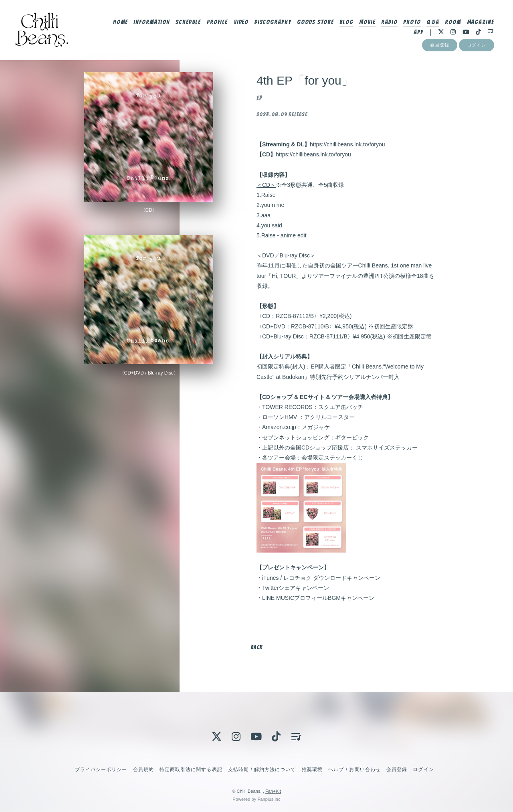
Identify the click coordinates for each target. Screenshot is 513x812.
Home (120, 23)
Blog (346, 23)
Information (151, 23)
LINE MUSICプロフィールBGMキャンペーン (318, 598)
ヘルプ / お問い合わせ (354, 769)
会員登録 (440, 47)
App (418, 33)
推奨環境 (312, 769)
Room (452, 23)
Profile (217, 23)
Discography (272, 23)
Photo (411, 23)
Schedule (188, 23)
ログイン (477, 47)
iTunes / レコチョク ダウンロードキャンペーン (321, 578)
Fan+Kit (273, 791)
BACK (256, 647)
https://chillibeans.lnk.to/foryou (347, 144)
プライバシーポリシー (101, 769)
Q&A (432, 23)
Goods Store (314, 23)
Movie (367, 23)
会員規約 (143, 769)
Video (240, 23)
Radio (389, 23)
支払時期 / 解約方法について (262, 769)
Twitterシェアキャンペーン (296, 588)
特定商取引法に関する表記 (191, 769)
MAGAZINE (480, 23)
